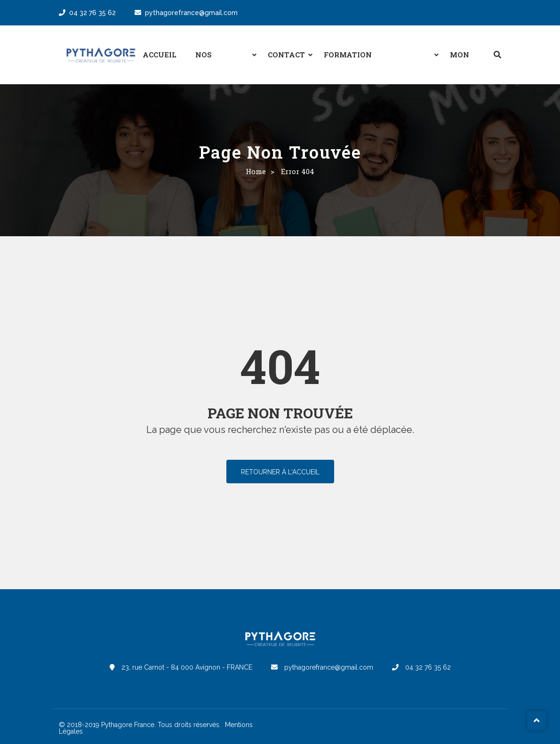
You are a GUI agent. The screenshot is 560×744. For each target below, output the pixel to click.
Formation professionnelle (361, 62)
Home (256, 171)
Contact (286, 55)
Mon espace (464, 62)
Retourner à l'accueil (280, 472)
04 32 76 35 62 (87, 13)
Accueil (160, 55)
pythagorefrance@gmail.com (186, 13)
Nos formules (217, 62)
